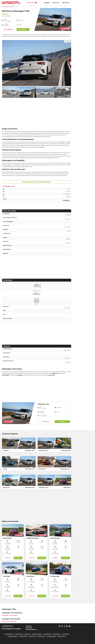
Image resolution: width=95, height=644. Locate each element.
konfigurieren (9, 29)
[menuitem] (47, 3)
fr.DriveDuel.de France (47, 634)
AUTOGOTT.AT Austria (19, 634)
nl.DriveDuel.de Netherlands (13, 636)
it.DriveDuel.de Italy (32, 636)
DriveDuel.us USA (27, 634)
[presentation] (3, 63)
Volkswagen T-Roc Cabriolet (9, 621)
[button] (56, 3)
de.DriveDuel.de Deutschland (37, 634)
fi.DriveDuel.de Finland (61, 636)
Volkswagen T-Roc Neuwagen (10, 615)
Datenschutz (29, 628)
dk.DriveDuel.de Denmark (51, 636)
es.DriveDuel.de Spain (57, 634)
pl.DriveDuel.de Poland (23, 636)
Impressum (29, 626)
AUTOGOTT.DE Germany (9, 634)
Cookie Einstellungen (31, 629)
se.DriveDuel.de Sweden (41, 636)
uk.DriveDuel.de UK (65, 634)
